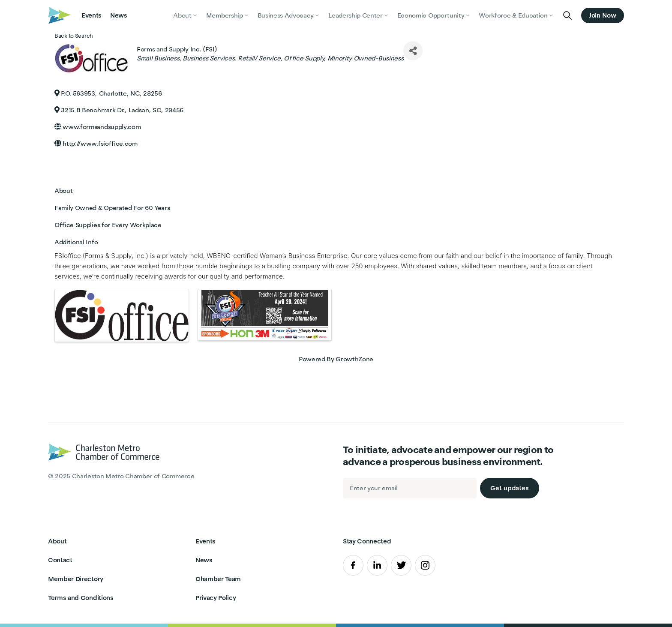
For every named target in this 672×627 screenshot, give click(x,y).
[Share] (413, 51)
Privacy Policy (216, 598)
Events (91, 15)
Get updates (510, 488)
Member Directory (76, 579)
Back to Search (74, 36)
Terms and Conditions (81, 598)
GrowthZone (354, 359)
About (57, 541)
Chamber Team (218, 579)
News (119, 15)
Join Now (603, 15)
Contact (60, 560)
